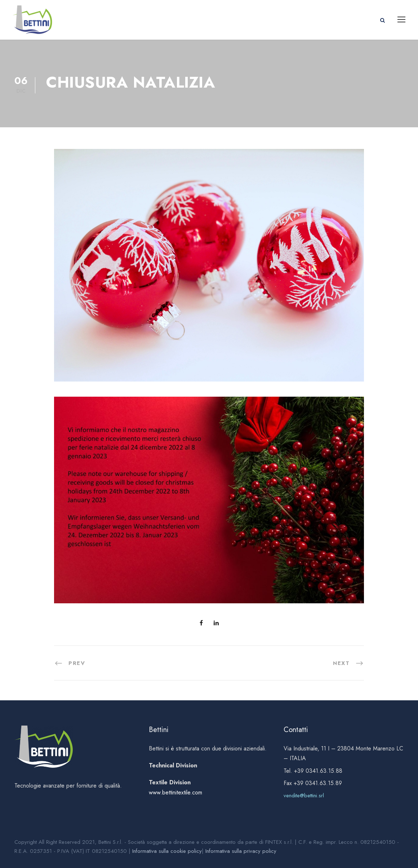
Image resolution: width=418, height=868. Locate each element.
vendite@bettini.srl (304, 796)
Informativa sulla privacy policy (241, 851)
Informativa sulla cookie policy (167, 851)
